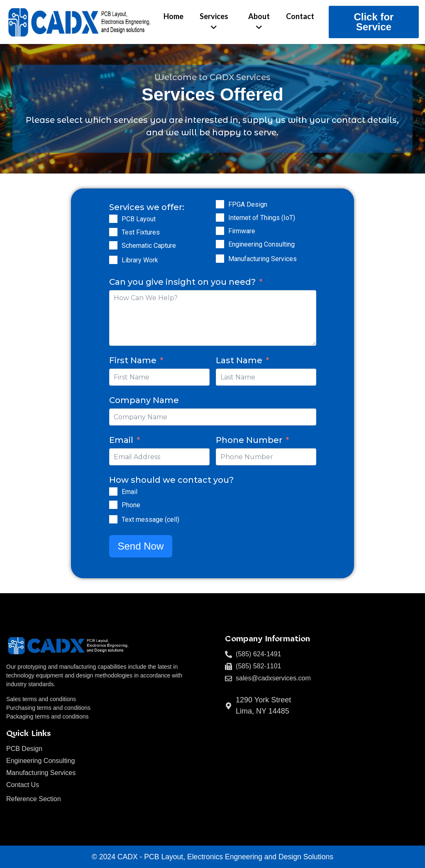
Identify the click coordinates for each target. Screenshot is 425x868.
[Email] (113, 491)
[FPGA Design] (220, 204)
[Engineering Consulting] (220, 244)
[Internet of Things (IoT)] (220, 218)
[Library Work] (113, 260)
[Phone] (113, 505)
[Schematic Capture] (113, 245)
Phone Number (249, 440)
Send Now (141, 546)
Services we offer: (147, 207)
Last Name (239, 360)
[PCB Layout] (113, 219)
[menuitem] (214, 22)
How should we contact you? (171, 480)
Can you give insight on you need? (182, 282)
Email (121, 440)
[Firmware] (220, 231)
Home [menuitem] (173, 16)
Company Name (144, 400)
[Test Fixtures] (113, 232)
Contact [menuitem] (300, 16)
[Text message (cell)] (113, 519)
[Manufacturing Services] (220, 259)
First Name (133, 360)
